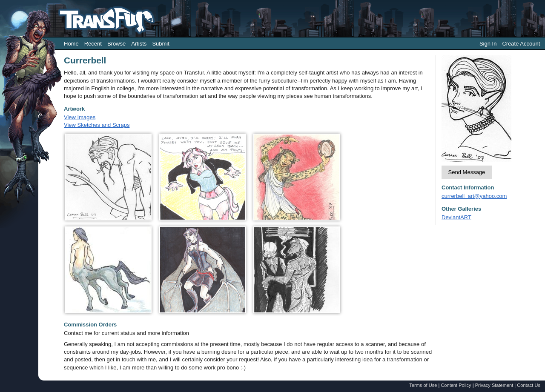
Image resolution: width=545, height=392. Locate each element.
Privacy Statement (494, 385)
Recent (93, 44)
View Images (80, 117)
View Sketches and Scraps (97, 125)
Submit (161, 44)
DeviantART (456, 217)
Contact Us (529, 385)
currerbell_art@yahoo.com (474, 196)
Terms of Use (423, 385)
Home (71, 44)
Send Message (467, 172)
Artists (139, 44)
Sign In (488, 44)
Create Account (521, 44)
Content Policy (456, 385)
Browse (116, 44)
